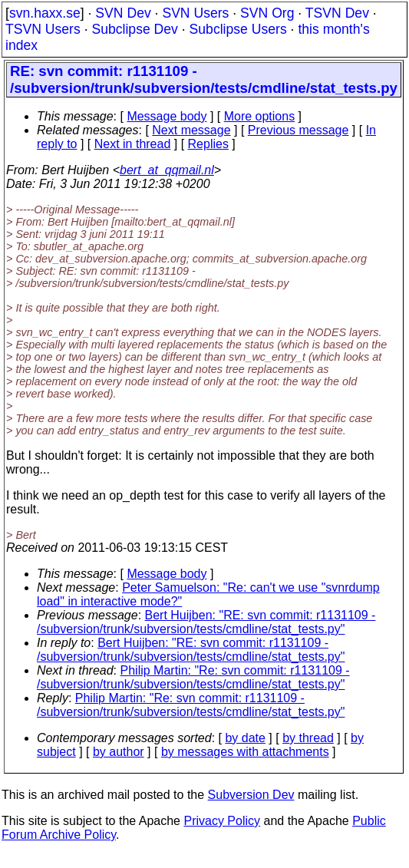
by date (245, 738)
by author (119, 752)
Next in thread (133, 144)
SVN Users (195, 13)
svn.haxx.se (45, 13)
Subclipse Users (238, 29)
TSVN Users (43, 29)
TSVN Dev (337, 13)
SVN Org (267, 13)
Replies (208, 144)
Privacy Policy (222, 821)
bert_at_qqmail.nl (167, 170)
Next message (191, 130)
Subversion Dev (251, 795)
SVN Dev (123, 13)
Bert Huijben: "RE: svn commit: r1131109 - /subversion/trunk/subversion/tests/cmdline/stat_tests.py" (206, 622)
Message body (167, 116)
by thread (308, 738)
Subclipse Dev (134, 29)
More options (260, 116)
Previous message (299, 130)
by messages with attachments (245, 752)
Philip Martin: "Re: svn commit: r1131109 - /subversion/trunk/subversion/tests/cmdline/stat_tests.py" (193, 677)
